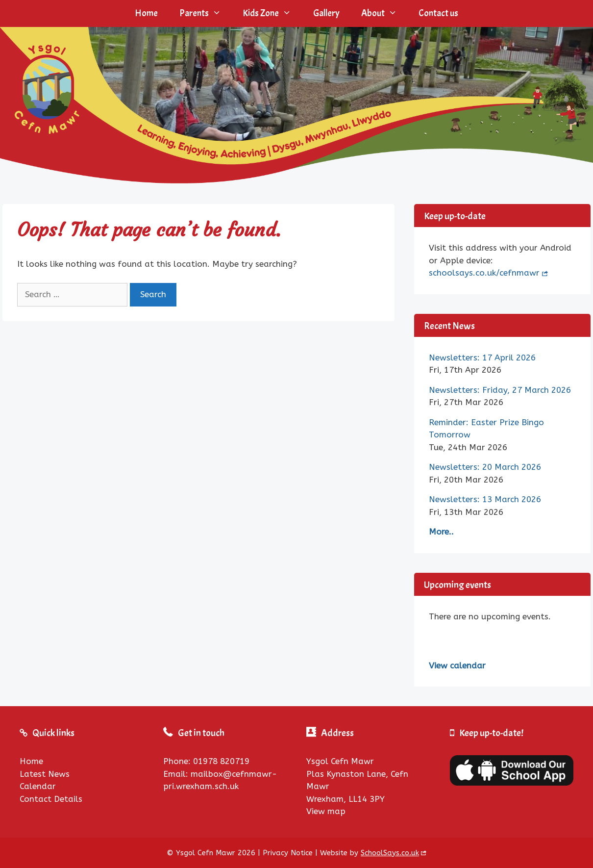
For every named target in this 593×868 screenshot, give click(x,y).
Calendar (38, 786)
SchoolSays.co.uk (390, 853)
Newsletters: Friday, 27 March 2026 (500, 390)
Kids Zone (272, 13)
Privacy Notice (288, 853)
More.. (441, 532)
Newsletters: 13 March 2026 (485, 499)
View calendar (457, 665)
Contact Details (51, 799)
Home (146, 13)
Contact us (438, 13)
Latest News (45, 774)
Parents (206, 13)
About (384, 13)
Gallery (326, 13)
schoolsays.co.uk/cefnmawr (484, 273)
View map (326, 811)
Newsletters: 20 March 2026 (485, 467)
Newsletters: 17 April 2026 (482, 357)
